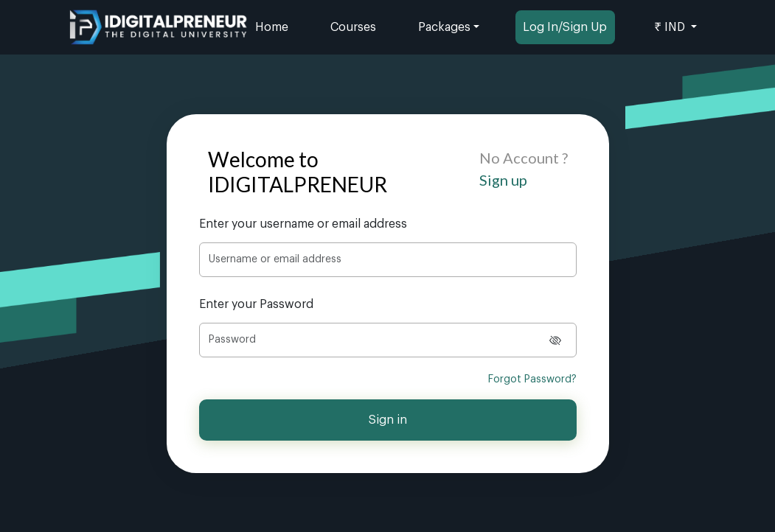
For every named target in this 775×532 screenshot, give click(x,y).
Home (272, 27)
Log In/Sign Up (565, 27)
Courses (353, 27)
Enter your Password (256, 304)
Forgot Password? (532, 379)
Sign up (503, 180)
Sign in (388, 420)
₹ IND (671, 27)
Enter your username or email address (303, 224)
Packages (444, 27)
